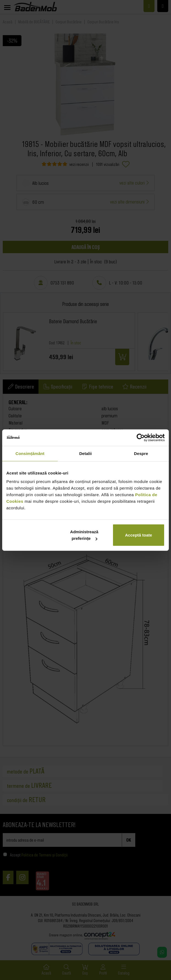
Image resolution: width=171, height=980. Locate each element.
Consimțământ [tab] (30, 453)
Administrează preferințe (84, 535)
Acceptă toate (139, 535)
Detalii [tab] (85, 453)
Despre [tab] (141, 453)
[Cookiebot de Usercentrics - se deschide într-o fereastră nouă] (141, 437)
